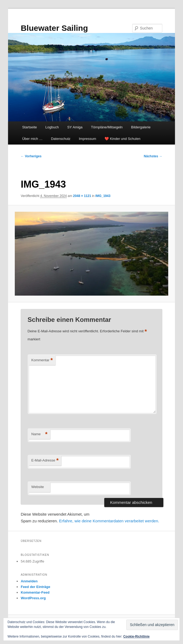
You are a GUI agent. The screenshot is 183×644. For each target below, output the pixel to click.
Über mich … (32, 139)
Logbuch (52, 127)
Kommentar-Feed (35, 592)
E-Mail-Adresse (45, 461)
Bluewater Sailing (54, 28)
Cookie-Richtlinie (137, 636)
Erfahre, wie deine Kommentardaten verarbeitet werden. (109, 521)
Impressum (88, 139)
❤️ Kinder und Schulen (122, 139)
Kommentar (42, 360)
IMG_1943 (103, 196)
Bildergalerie (141, 127)
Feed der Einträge (35, 587)
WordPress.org (33, 598)
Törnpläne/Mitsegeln (107, 127)
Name (40, 434)
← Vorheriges (31, 156)
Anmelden (29, 581)
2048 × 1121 (82, 196)
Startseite (29, 127)
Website (38, 487)
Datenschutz (61, 139)
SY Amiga (75, 127)
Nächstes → (153, 156)
